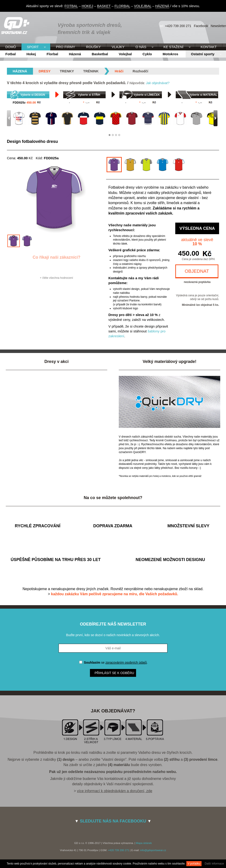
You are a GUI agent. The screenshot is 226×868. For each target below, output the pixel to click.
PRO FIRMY (65, 47)
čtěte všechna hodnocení (58, 278)
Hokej (31, 54)
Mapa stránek (144, 843)
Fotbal (10, 54)
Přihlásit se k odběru (114, 673)
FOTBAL (71, 6)
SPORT (34, 47)
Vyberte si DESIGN (33, 95)
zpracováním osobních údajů (126, 663)
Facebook (201, 26)
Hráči (119, 71)
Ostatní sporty (204, 54)
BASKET (104, 6)
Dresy (45, 71)
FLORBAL (122, 6)
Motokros (170, 54)
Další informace (214, 864)
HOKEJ (87, 6)
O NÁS (142, 47)
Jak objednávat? (158, 83)
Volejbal (125, 54)
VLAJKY (118, 47)
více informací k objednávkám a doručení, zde (115, 791)
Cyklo (147, 54)
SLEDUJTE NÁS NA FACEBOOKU (113, 821)
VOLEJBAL (143, 6)
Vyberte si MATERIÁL (203, 95)
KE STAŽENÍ (174, 47)
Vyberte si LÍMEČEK (147, 95)
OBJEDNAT (197, 271)
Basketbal (100, 54)
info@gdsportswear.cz (153, 850)
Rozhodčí (140, 71)
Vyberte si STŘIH (89, 95)
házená (20, 71)
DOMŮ (11, 47)
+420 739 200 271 (178, 26)
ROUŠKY (93, 47)
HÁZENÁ (162, 6)
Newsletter (218, 26)
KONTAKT (209, 47)
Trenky (67, 71)
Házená (75, 54)
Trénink (91, 71)
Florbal (52, 54)
